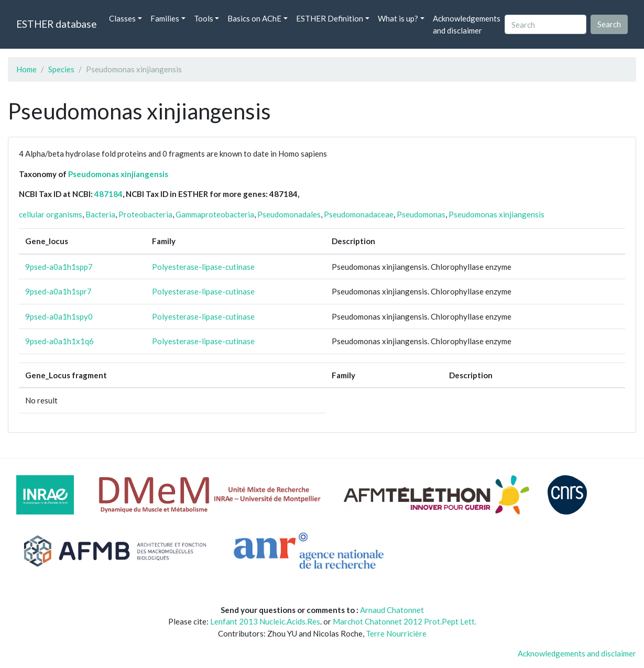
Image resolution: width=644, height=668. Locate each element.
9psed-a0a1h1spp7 (59, 267)
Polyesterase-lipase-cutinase (203, 267)
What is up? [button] (398, 18)
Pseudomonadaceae (359, 214)
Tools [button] (204, 18)
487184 (108, 194)
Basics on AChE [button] (254, 18)
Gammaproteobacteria (215, 214)
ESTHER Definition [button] (330, 18)
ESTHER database (56, 24)
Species (61, 69)
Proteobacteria (145, 214)
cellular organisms (51, 214)
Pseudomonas (421, 214)
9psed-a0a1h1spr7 (58, 291)
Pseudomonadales (289, 214)
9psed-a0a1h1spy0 (59, 316)
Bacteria (100, 214)
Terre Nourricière (396, 633)
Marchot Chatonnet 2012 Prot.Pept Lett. (405, 621)
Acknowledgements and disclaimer (467, 24)
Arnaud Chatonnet (392, 610)
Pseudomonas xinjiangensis (118, 174)
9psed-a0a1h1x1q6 (59, 341)
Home (26, 69)
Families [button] (165, 18)
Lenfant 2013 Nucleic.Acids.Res (265, 621)
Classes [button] (122, 18)
